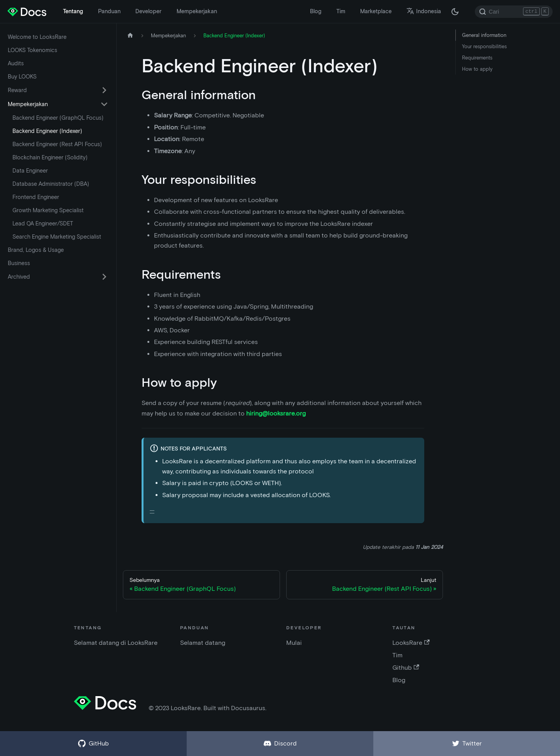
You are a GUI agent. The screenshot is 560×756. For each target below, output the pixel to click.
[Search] (514, 12)
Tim (341, 11)
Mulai (294, 643)
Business (19, 263)
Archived (19, 277)
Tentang (73, 11)
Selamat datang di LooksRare (116, 643)
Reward (17, 90)
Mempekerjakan (197, 11)
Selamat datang (203, 643)
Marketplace (376, 11)
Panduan (109, 11)
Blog (316, 11)
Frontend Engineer (36, 197)
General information (484, 35)
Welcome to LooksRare (37, 37)
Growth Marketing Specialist (48, 210)
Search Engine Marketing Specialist (57, 237)
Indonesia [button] (424, 11)
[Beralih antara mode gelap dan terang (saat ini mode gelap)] (455, 12)
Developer (148, 11)
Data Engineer (30, 171)
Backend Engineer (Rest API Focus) (57, 144)
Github (406, 668)
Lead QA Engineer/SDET (43, 223)
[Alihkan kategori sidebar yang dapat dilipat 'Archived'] (104, 277)
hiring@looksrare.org (276, 413)
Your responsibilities (484, 46)
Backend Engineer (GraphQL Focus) (58, 118)
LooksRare (411, 643)
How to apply (477, 69)
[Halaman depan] (130, 36)
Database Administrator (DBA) (51, 184)
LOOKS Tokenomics (32, 50)
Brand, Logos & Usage (36, 250)
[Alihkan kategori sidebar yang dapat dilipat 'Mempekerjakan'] (104, 104)
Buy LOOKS (22, 77)
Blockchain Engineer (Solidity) (50, 157)
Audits (16, 63)
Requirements (477, 58)
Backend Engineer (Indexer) (47, 131)
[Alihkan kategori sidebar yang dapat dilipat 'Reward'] (104, 90)
